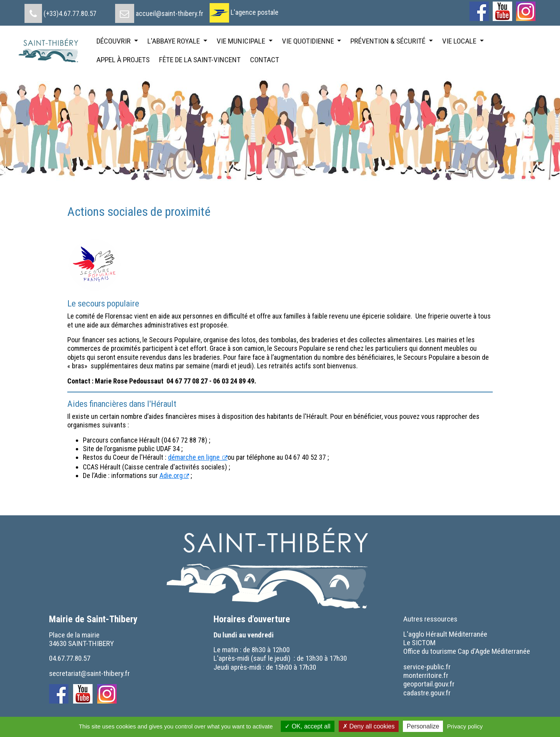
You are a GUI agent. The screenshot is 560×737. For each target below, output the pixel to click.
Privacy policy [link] (465, 726)
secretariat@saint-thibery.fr (89, 673)
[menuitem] (60, 11)
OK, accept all (307, 726)
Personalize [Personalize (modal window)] (423, 726)
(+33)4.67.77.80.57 (70, 13)
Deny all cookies (369, 726)
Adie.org (171, 475)
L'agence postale (255, 12)
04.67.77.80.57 (70, 658)
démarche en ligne (195, 457)
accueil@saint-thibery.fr (170, 13)
